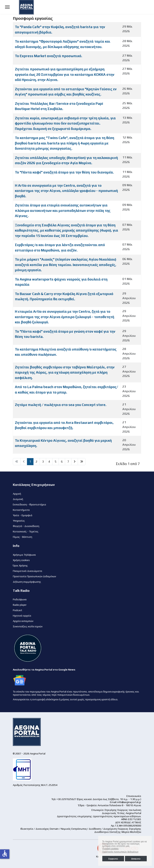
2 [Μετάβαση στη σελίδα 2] (37, 462)
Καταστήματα (21, 510)
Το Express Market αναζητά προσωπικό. (49, 56)
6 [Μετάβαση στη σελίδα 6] (62, 462)
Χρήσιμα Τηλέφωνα (24, 555)
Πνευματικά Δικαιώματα (28, 571)
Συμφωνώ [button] (113, 859)
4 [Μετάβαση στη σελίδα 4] (49, 462)
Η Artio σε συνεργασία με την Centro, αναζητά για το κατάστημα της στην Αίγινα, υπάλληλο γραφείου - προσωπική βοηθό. (66, 191)
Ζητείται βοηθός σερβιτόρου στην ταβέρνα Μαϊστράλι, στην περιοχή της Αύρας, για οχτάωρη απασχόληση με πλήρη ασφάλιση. (65, 372)
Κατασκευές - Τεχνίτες (26, 531)
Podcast (17, 610)
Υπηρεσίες (19, 521)
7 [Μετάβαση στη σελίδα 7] (68, 462)
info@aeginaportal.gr (129, 802)
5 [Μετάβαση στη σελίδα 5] (56, 462)
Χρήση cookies (21, 560)
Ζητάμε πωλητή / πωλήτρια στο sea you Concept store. (61, 405)
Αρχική (17, 494)
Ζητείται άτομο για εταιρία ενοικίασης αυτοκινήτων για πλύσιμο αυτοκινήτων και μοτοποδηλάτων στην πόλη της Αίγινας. (63, 210)
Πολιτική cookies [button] (110, 849)
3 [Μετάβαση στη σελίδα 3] (43, 462)
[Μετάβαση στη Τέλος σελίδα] (82, 462)
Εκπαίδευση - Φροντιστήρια (29, 504)
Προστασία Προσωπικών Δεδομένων (34, 576)
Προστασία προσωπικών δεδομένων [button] (120, 852)
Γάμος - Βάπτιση (23, 537)
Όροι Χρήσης (20, 566)
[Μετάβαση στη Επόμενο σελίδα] (75, 462)
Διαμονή (18, 499)
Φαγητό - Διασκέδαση (26, 526)
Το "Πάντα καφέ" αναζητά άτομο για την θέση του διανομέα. (64, 172)
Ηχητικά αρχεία (22, 616)
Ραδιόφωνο (20, 599)
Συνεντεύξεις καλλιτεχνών (28, 626)
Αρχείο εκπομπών (23, 621)
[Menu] (7, 7)
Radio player (20, 605)
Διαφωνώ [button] (136, 859)
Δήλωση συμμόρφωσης (27, 582)
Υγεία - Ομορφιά (23, 515)
